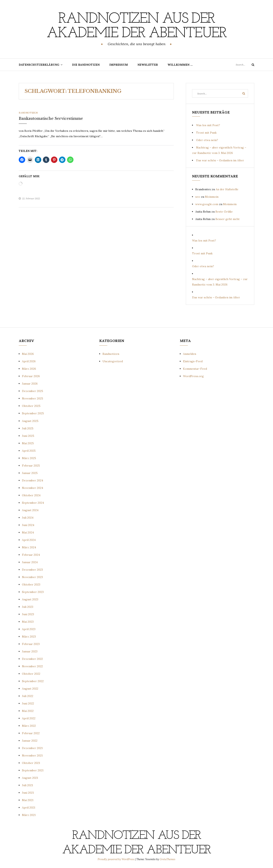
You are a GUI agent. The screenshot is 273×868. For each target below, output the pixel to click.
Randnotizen (28, 113)
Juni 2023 (28, 614)
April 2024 (29, 540)
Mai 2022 (28, 711)
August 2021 (30, 778)
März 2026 (29, 369)
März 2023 (29, 637)
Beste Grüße (224, 212)
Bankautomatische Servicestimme (51, 119)
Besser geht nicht (227, 219)
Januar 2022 (30, 741)
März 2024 (29, 547)
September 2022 (33, 681)
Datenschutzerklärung (39, 65)
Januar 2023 (30, 651)
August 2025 (30, 421)
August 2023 (30, 599)
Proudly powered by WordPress (116, 859)
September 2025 (33, 413)
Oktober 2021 (31, 763)
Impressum (119, 65)
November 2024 (33, 488)
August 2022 (30, 689)
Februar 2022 (31, 733)
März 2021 (29, 815)
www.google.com (207, 204)
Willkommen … (180, 65)
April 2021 (29, 808)
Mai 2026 (28, 354)
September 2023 (33, 592)
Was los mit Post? (208, 125)
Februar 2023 (31, 644)
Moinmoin (212, 197)
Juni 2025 (28, 436)
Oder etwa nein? (207, 140)
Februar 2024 (31, 555)
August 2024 (30, 510)
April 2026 (29, 361)
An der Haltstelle (227, 189)
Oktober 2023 (31, 584)
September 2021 (33, 770)
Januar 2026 (30, 384)
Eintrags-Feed (193, 361)
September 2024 (33, 503)
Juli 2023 (28, 607)
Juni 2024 (28, 525)
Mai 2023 (28, 622)
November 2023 (32, 577)
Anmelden (190, 354)
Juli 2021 (27, 785)
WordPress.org (193, 376)
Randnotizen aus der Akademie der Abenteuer (136, 26)
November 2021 (32, 755)
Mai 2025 (28, 443)
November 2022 (32, 666)
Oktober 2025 (31, 406)
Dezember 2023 (32, 570)
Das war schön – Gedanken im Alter (220, 160)
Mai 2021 (28, 800)
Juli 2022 (28, 696)
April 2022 (29, 718)
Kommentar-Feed (195, 369)
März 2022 (29, 726)
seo (198, 197)
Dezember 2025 (33, 391)
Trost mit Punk (206, 133)
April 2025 (29, 451)
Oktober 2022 (31, 674)
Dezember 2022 (32, 659)
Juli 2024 (28, 518)
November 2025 (33, 398)
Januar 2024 (30, 562)
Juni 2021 (28, 793)
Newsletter (148, 65)
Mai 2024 (28, 532)
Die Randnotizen (86, 65)
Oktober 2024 (31, 495)
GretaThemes (168, 859)
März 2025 (29, 458)
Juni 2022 (28, 703)
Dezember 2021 (32, 748)
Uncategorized (113, 361)
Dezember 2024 (33, 480)
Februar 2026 (31, 376)
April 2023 (29, 629)
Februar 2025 (31, 466)
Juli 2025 (28, 428)
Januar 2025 (30, 473)
